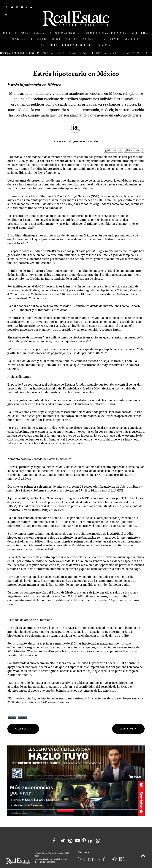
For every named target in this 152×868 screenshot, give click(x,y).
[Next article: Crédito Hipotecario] (128, 722)
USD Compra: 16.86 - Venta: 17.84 (62, 46)
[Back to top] (143, 849)
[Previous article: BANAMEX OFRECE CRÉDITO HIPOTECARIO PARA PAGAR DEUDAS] (23, 722)
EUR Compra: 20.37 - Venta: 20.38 (116, 46)
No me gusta (134, 144)
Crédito (12, 711)
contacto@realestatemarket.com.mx (51, 852)
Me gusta (112, 144)
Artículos (23, 711)
